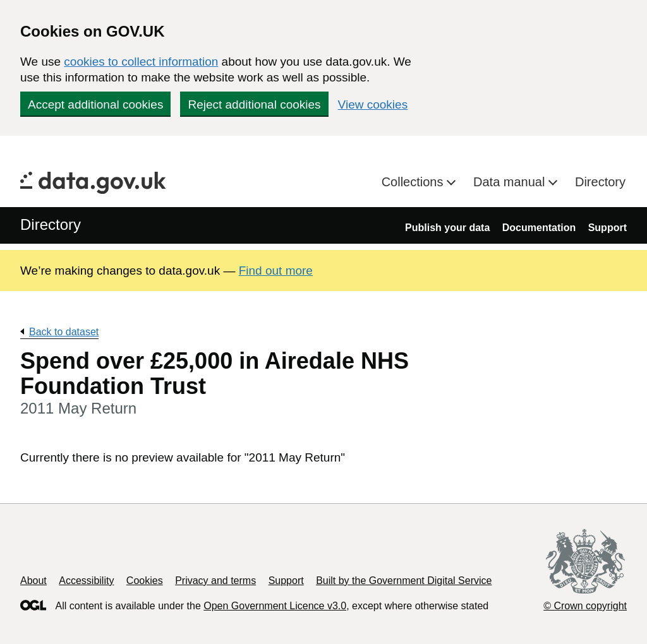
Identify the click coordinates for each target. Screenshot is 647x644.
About (33, 581)
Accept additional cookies (95, 104)
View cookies (373, 104)
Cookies (145, 581)
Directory (600, 182)
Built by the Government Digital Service (404, 581)
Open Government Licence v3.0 (275, 606)
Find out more (276, 271)
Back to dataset (64, 332)
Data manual (511, 182)
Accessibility (86, 581)
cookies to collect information (141, 62)
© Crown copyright (585, 606)
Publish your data (447, 228)
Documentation (539, 228)
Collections (414, 182)
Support (608, 228)
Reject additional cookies (254, 104)
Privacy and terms (215, 581)
